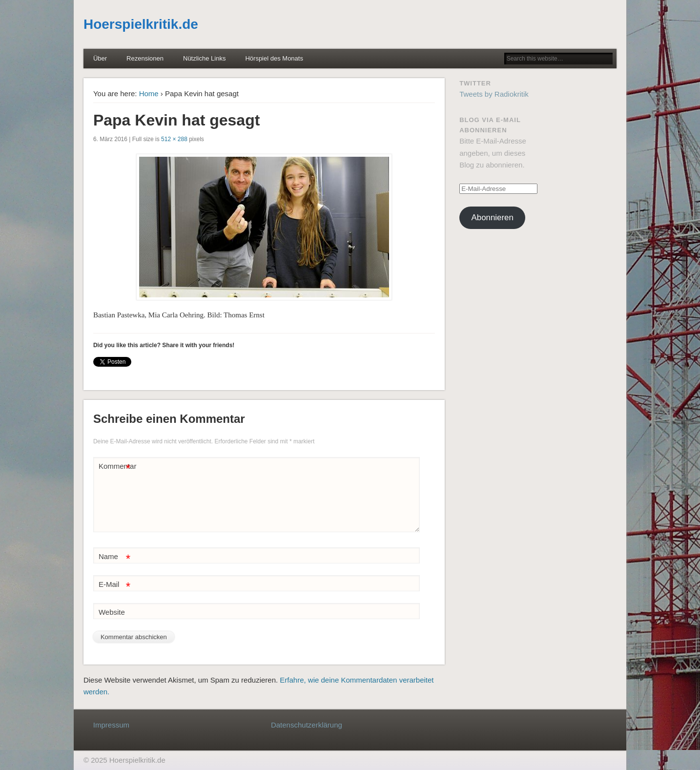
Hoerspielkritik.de (141, 24)
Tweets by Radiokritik (494, 94)
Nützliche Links (204, 58)
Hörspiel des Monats (274, 58)
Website (112, 612)
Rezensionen (145, 58)
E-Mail (114, 585)
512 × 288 (174, 139)
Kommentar (116, 467)
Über (100, 58)
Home (149, 94)
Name (114, 557)
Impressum (111, 725)
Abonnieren (493, 218)
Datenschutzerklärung (307, 725)
